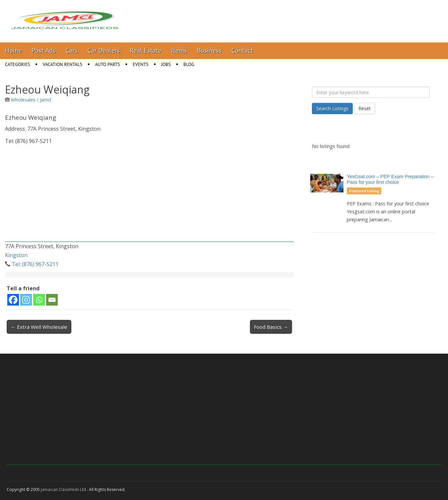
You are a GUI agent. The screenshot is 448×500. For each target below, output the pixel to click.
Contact (242, 50)
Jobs (166, 64)
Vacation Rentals (63, 64)
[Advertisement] (149, 195)
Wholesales (23, 100)
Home (13, 50)
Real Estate (146, 50)
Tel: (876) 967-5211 (35, 264)
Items (179, 50)
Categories (18, 64)
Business (209, 50)
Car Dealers (104, 50)
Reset (365, 108)
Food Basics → (271, 327)
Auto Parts (108, 64)
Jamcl (45, 100)
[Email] (52, 300)
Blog (189, 64)
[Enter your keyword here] (371, 92)
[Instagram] (26, 300)
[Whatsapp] (39, 300)
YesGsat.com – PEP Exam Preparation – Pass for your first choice (390, 179)
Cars (72, 50)
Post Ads (44, 50)
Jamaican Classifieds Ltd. (64, 490)
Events (141, 64)
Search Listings (332, 108)
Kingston (16, 255)
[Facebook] (13, 300)
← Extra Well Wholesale (39, 327)
